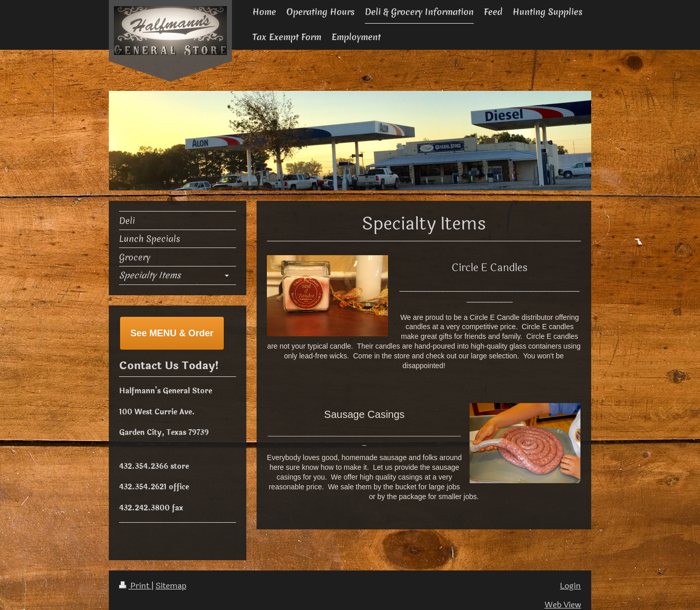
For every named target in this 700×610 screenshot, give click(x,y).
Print (135, 586)
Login (570, 586)
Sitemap (171, 586)
